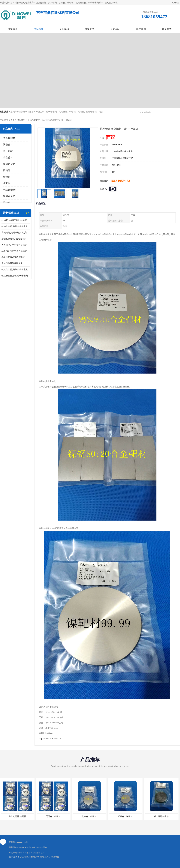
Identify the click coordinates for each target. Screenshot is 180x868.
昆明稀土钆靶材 (53, 816)
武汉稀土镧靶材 (125, 816)
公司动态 (115, 29)
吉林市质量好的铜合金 (12, 263)
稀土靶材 (8, 151)
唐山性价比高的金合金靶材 (14, 239)
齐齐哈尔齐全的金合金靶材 (14, 245)
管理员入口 (45, 857)
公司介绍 (90, 29)
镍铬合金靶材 (34, 120)
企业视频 (64, 29)
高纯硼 (7, 170)
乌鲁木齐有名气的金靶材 (13, 257)
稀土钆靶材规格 (161, 816)
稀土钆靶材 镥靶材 (17, 816)
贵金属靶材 (9, 138)
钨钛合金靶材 (10, 190)
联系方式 (167, 29)
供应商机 (38, 29)
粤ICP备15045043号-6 (37, 847)
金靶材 (7, 183)
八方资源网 (25, 857)
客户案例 (141, 29)
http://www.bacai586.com (50, 738)
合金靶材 (8, 157)
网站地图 (55, 857)
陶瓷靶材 (8, 145)
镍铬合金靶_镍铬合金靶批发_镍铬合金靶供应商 (16, 226)
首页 (13, 120)
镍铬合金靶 (9, 196)
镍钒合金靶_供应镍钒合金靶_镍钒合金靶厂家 (16, 276)
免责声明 (35, 857)
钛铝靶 (7, 177)
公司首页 (13, 29)
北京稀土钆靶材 (89, 816)
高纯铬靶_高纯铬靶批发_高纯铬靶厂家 (16, 233)
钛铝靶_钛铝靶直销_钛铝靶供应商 (16, 220)
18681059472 (120, 181)
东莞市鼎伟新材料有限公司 (21, 853)
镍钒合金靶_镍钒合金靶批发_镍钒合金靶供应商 (16, 270)
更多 (28, 213)
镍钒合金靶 (9, 164)
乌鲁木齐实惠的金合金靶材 (14, 251)
